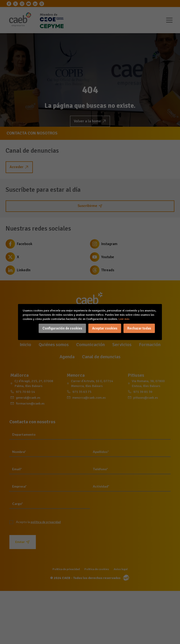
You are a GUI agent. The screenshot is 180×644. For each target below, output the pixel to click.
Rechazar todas (139, 328)
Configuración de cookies (62, 328)
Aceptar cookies (105, 328)
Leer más (124, 319)
